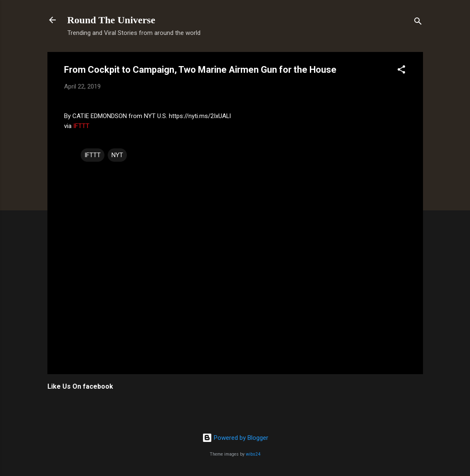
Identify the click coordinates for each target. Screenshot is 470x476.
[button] (401, 71)
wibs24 (253, 454)
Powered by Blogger (235, 438)
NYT (117, 155)
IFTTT (81, 126)
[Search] (418, 23)
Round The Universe (111, 20)
